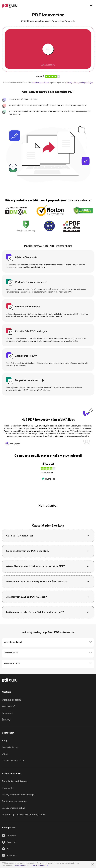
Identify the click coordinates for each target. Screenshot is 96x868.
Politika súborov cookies (14, 801)
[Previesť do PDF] (48, 664)
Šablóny (6, 720)
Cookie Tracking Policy (39, 865)
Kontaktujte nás (10, 747)
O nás (5, 754)
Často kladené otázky (13, 761)
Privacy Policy (21, 865)
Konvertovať (8, 706)
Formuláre (7, 713)
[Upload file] (48, 49)
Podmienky (8, 788)
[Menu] (91, 6)
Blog (4, 741)
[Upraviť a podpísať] (48, 642)
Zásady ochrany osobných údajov (79, 83)
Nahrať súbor (48, 506)
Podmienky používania (41, 83)
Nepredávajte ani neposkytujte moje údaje (24, 815)
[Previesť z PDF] (48, 653)
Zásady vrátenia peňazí (14, 808)
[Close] (93, 864)
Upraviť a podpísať (11, 700)
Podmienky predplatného (15, 781)
